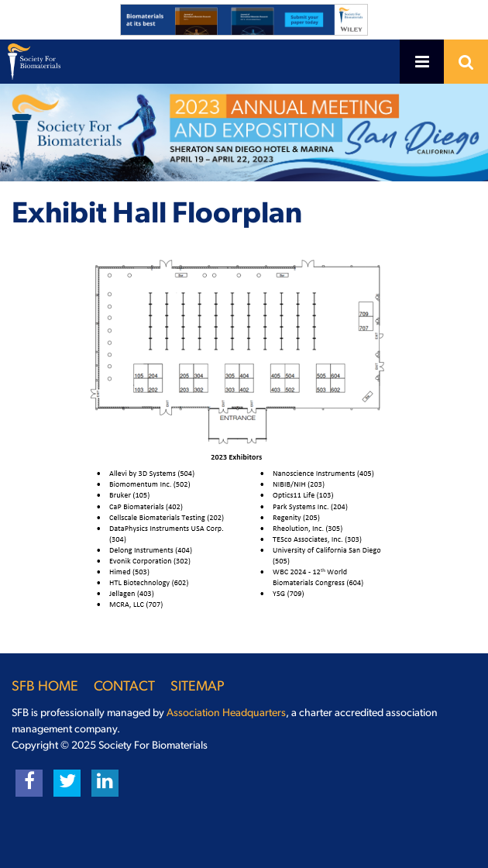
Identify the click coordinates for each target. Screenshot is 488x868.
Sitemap (198, 687)
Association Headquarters (226, 713)
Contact (124, 687)
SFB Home (45, 687)
